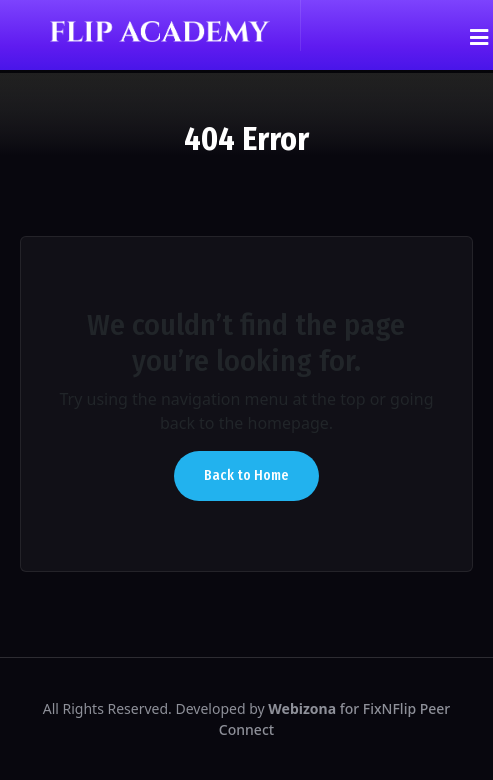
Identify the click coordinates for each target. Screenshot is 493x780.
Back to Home (246, 475)
